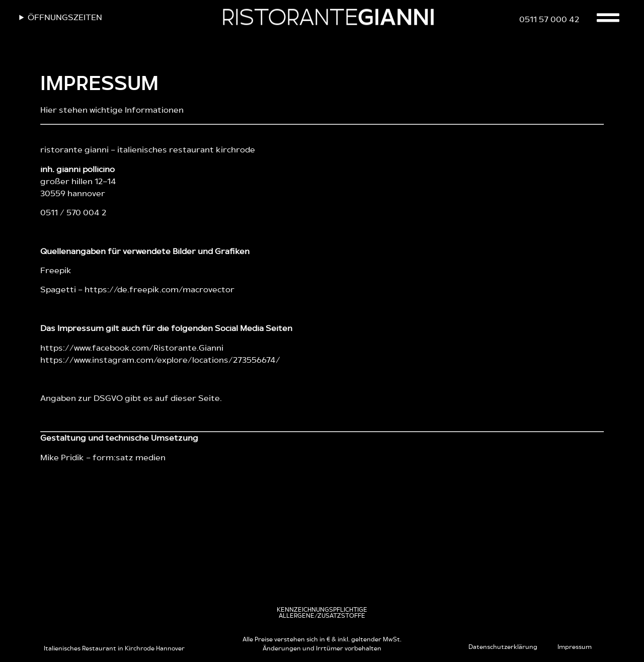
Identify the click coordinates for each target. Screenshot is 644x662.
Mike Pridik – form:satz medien (103, 458)
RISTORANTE (328, 18)
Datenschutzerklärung (503, 647)
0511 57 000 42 (549, 20)
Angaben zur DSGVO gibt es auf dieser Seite (130, 398)
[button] (322, 613)
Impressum (575, 647)
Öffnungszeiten (65, 18)
